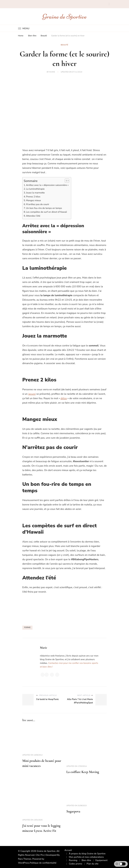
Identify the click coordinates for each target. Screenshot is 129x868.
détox (64, 398)
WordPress (24, 863)
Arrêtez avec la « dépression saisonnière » (47, 185)
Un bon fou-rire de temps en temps (44, 208)
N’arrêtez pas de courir (38, 204)
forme (27, 628)
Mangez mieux (34, 200)
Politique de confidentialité (43, 863)
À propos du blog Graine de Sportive (87, 854)
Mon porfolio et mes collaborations (86, 857)
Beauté (65, 45)
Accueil (68, 850)
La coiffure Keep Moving (83, 772)
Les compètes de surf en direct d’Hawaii (46, 212)
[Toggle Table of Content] (66, 181)
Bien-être (86, 860)
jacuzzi (32, 394)
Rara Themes (25, 859)
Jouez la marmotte (35, 193)
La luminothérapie (35, 189)
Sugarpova (73, 811)
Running (73, 860)
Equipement (102, 860)
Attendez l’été (33, 216)
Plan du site (92, 864)
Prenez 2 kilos (33, 197)
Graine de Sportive (64, 16)
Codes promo (76, 864)
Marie (52, 72)
